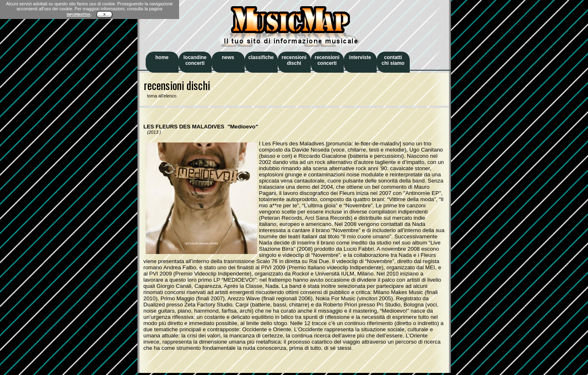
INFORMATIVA (79, 14)
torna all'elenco (160, 96)
